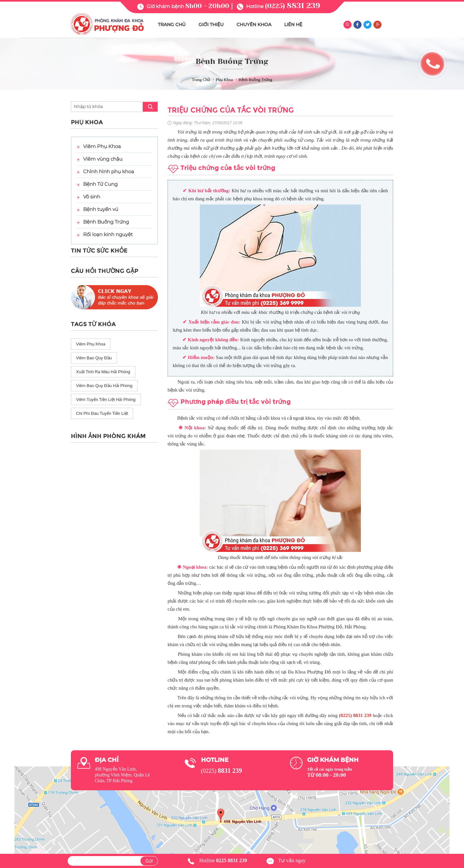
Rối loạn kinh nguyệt (108, 234)
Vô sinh (92, 197)
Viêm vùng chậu (103, 159)
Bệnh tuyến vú (101, 209)
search (150, 107)
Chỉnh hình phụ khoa (109, 171)
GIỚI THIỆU (211, 25)
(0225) (293, 6)
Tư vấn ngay (292, 860)
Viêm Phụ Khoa (102, 146)
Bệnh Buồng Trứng (106, 222)
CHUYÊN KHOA (254, 25)
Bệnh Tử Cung (100, 184)
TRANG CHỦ (172, 25)
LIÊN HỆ (293, 25)
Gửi (149, 861)
